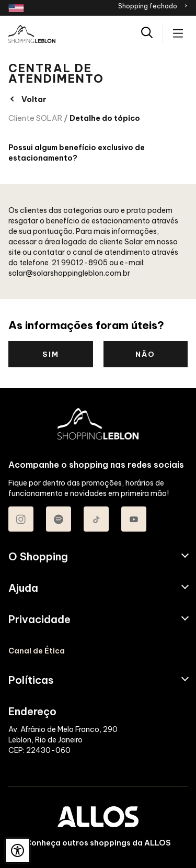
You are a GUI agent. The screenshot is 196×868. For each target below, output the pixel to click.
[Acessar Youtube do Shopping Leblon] (134, 519)
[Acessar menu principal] (178, 34)
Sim (51, 354)
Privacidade (39, 619)
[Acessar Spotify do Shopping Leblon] (59, 519)
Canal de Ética (37, 651)
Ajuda (23, 588)
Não (145, 354)
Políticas (31, 680)
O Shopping (38, 557)
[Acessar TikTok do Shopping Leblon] (96, 519)
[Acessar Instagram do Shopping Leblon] (21, 519)
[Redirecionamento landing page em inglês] (16, 8)
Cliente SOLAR (35, 118)
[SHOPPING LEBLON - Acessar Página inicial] (32, 34)
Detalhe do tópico (105, 118)
